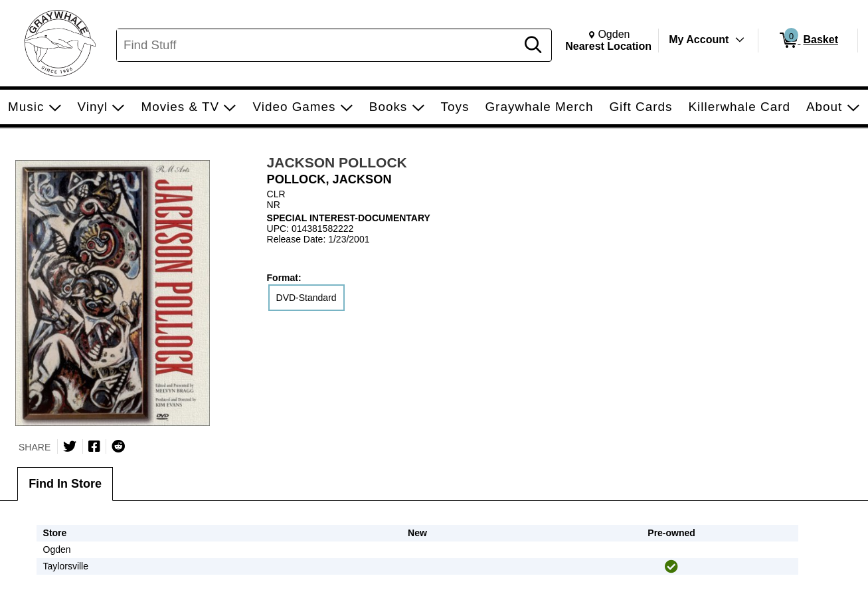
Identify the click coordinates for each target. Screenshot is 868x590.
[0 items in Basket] (808, 41)
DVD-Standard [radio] (306, 298)
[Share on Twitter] (70, 446)
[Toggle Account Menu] (740, 40)
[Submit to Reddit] (118, 446)
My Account (699, 40)
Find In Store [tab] (65, 484)
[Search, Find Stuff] (318, 45)
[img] (671, 567)
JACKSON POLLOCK (337, 162)
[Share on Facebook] (94, 446)
